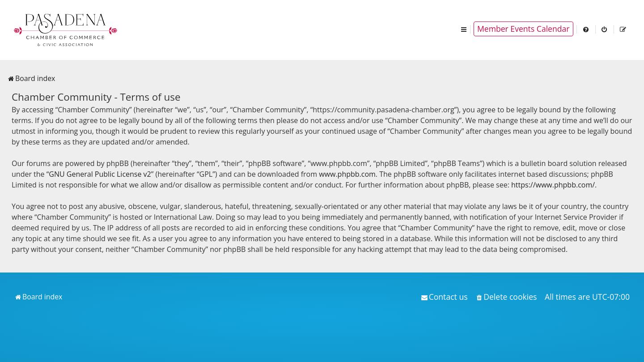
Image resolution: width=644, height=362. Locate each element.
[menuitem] (586, 29)
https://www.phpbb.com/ (553, 185)
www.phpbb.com (347, 174)
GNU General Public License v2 (100, 174)
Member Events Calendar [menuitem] (523, 29)
